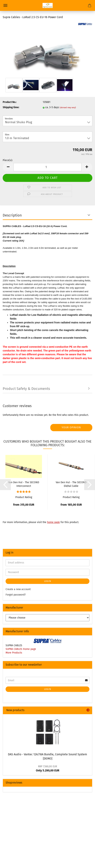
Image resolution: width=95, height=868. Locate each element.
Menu (5, 5)
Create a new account (18, 589)
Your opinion (71, 427)
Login (48, 581)
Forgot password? (16, 595)
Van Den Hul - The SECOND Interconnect (24, 484)
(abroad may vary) (68, 108)
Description (12, 215)
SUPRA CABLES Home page (21, 649)
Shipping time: (11, 107)
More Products (14, 653)
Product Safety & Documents (26, 389)
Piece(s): (8, 160)
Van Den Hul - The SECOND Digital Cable (71, 484)
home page (53, 522)
